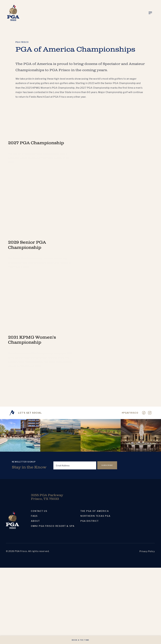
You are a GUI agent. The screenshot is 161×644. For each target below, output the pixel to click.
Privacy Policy (147, 551)
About (35, 521)
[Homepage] (13, 13)
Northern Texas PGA (95, 516)
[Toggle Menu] (150, 13)
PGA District (90, 521)
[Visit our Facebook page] (144, 413)
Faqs (34, 516)
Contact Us (39, 511)
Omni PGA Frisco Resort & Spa (53, 526)
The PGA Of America (95, 511)
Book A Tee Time (80, 640)
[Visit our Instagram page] (150, 413)
